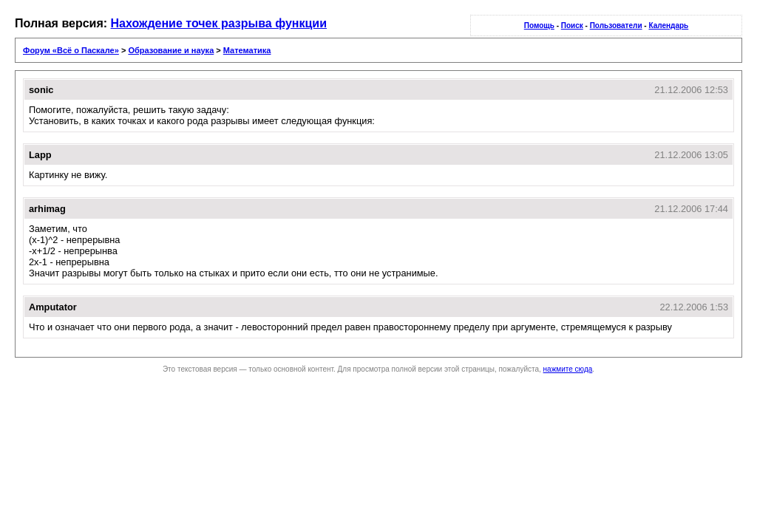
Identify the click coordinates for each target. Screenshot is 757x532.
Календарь (668, 25)
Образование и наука (171, 50)
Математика (247, 50)
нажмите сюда (568, 369)
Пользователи (616, 25)
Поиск (572, 25)
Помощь (539, 25)
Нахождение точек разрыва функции (219, 23)
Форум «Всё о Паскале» (71, 50)
